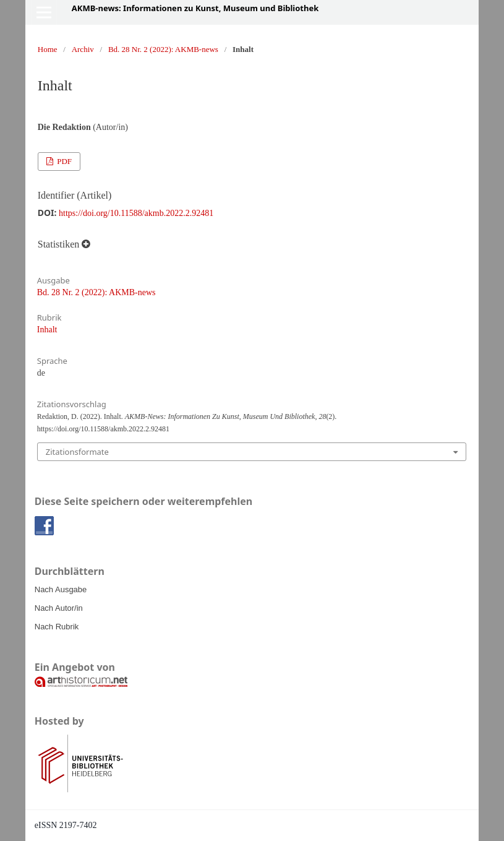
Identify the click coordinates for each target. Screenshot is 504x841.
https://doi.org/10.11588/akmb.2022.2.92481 (136, 213)
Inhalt (47, 330)
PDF (63, 161)
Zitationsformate (77, 452)
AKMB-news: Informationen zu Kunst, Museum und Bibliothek (195, 8)
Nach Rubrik (57, 627)
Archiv (83, 49)
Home (48, 49)
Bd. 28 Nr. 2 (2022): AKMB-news (163, 49)
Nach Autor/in (59, 608)
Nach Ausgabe (61, 589)
